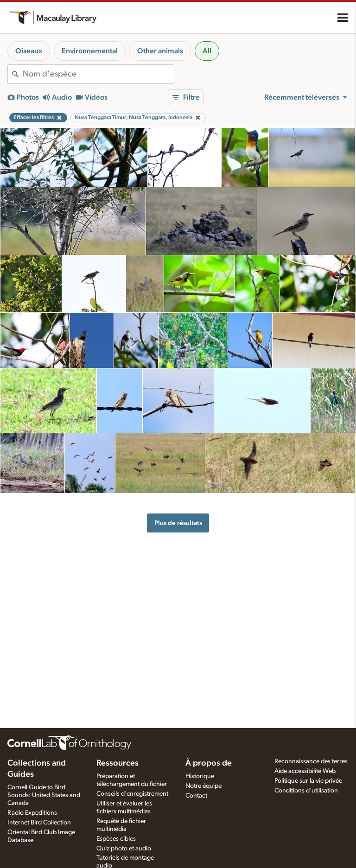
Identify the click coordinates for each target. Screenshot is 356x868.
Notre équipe (203, 786)
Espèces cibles (116, 839)
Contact (196, 796)
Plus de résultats (178, 523)
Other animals (160, 51)
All (207, 51)
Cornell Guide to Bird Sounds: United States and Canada (44, 795)
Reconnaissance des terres (311, 761)
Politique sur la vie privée (308, 781)
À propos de (209, 763)
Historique (200, 776)
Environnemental (90, 51)
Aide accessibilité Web (305, 771)
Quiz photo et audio (124, 849)
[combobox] (98, 74)
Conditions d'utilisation (306, 791)
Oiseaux (29, 51)
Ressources (118, 763)
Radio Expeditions (32, 813)
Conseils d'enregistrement (132, 794)
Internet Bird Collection (39, 823)
